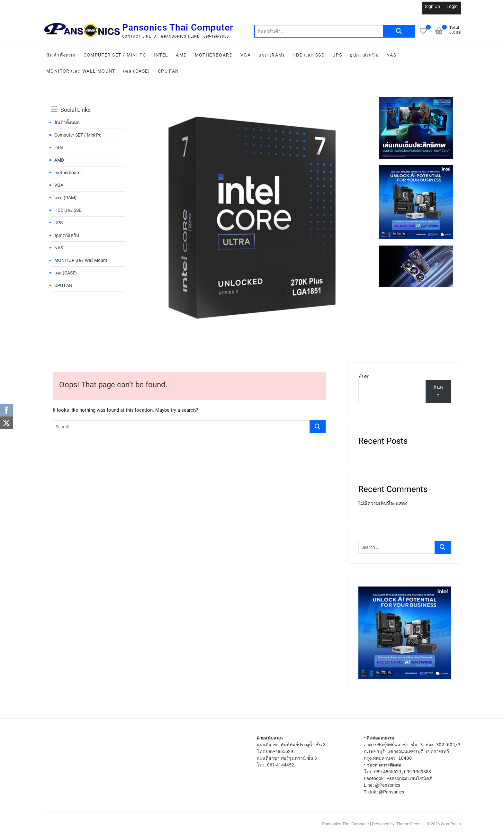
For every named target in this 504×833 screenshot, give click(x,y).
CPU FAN (168, 71)
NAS (391, 55)
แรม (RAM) (272, 55)
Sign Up (432, 6)
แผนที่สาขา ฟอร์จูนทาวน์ (281, 758)
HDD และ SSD (309, 55)
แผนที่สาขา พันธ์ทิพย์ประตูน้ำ (286, 745)
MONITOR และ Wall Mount (81, 71)
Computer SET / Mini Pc (115, 55)
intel (161, 55)
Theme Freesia (410, 824)
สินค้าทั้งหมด (61, 55)
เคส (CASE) (137, 71)
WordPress (451, 824)
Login (452, 6)
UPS (337, 55)
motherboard (214, 55)
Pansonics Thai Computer (178, 27)
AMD (181, 55)
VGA (246, 55)
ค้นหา (399, 31)
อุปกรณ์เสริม (364, 55)
